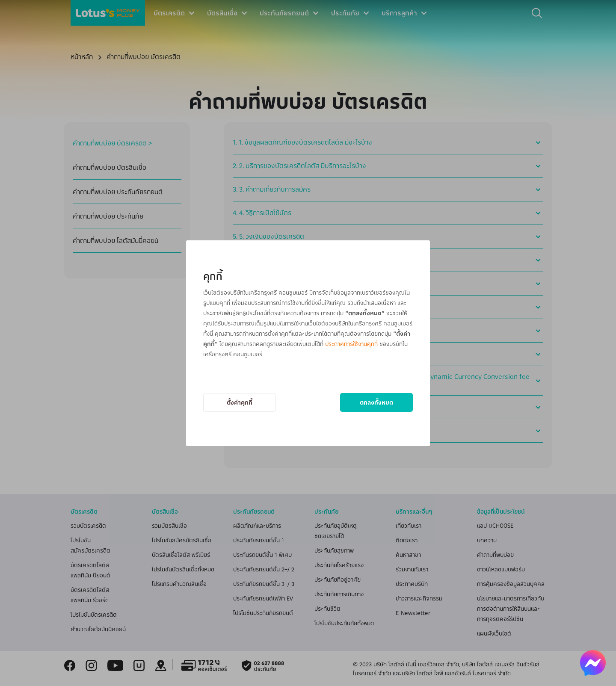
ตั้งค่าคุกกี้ (240, 402)
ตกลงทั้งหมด (376, 402)
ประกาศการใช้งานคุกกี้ (351, 344)
